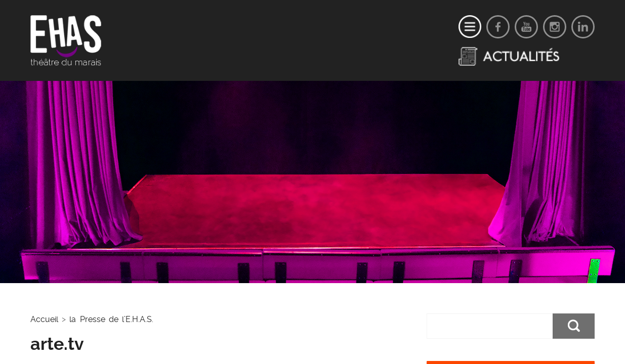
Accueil (44, 319)
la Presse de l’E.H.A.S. (111, 319)
